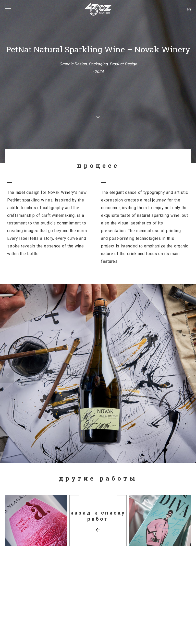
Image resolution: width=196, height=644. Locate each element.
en (189, 9)
